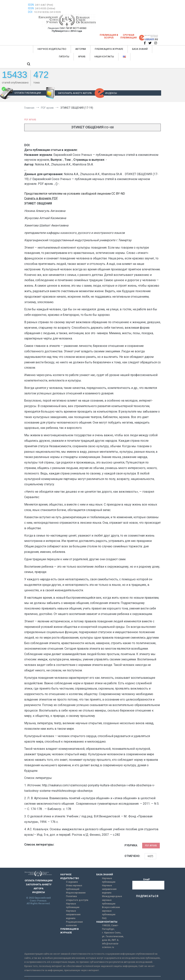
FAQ (104, 918)
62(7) (150, 856)
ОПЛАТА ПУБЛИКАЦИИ (28, 93)
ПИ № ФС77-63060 (76, 28)
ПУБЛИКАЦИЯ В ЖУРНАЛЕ (109, 49)
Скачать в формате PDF (41, 198)
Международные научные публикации (112, 900)
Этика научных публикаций (74, 887)
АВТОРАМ (81, 49)
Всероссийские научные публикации (111, 911)
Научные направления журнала (73, 914)
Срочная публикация (129, 36)
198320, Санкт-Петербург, (110, 927)
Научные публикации (73, 905)
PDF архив (30, 120)
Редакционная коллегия (74, 924)
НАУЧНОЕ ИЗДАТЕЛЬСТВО (52, 49)
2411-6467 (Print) (44, 5)
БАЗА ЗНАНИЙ (140, 49)
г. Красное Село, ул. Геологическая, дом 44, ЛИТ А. (113, 936)
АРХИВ (82, 57)
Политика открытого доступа (77, 898)
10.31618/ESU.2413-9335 (47, 12)
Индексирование (76, 893)
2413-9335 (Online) (45, 9)
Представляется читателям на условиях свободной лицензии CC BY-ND (75, 194)
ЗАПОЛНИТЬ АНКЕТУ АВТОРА (75, 93)
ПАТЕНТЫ (64, 57)
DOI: (31, 12)
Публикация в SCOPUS (109, 36)
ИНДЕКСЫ (111, 93)
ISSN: (31, 5)
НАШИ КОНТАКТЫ (104, 57)
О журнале (72, 882)
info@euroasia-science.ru (110, 945)
